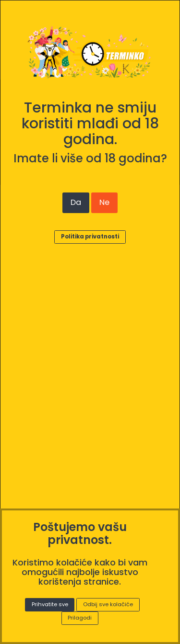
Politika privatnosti (90, 237)
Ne (104, 202)
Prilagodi (80, 618)
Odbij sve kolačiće (108, 604)
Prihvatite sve (50, 604)
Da (76, 202)
